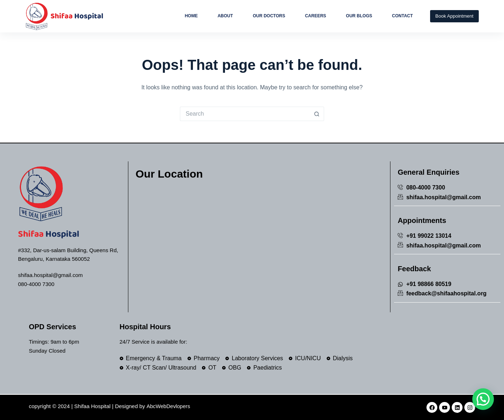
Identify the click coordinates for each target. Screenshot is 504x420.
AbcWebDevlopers (169, 406)
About (225, 16)
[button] (483, 399)
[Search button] (317, 114)
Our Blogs (359, 16)
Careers (316, 16)
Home (191, 16)
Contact (402, 16)
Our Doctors (269, 16)
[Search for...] (245, 114)
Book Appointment (455, 16)
